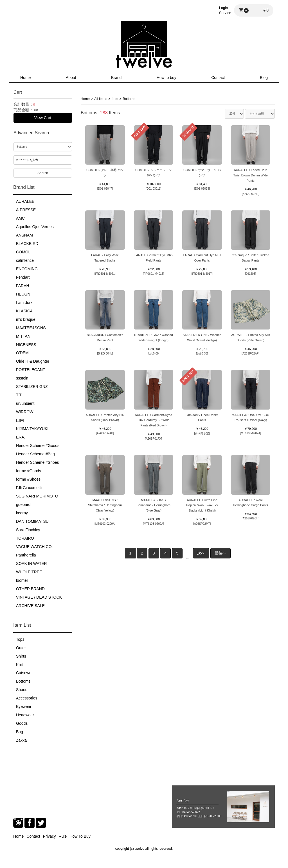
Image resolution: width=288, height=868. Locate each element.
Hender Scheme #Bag (35, 454)
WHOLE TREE (29, 572)
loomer (22, 580)
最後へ (220, 553)
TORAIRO (25, 538)
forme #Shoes (28, 479)
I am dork (24, 303)
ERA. (21, 437)
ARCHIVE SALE (30, 606)
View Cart (43, 118)
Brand (116, 78)
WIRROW (25, 412)
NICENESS (26, 345)
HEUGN (23, 294)
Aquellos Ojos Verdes (35, 227)
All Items (101, 99)
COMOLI (24, 252)
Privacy (49, 836)
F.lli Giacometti (29, 488)
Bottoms (23, 681)
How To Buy (80, 836)
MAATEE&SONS (31, 328)
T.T (19, 395)
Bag (20, 732)
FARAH (23, 286)
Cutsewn (24, 673)
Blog (264, 78)
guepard (23, 505)
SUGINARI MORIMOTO (37, 496)
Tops (20, 639)
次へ (201, 553)
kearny (22, 513)
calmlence (25, 260)
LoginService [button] (225, 10)
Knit (19, 665)
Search (43, 173)
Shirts (21, 656)
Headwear (25, 715)
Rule (63, 836)
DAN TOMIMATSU (32, 521)
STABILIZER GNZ (32, 387)
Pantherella (26, 555)
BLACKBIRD (27, 244)
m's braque (26, 319)
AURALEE (25, 201)
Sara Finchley (28, 530)
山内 (20, 420)
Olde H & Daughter (33, 361)
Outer (21, 648)
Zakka (21, 740)
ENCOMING (27, 269)
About (71, 78)
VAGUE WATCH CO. (34, 547)
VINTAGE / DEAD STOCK (39, 597)
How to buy (166, 78)
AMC (20, 218)
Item (115, 99)
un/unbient (25, 403)
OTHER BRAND (30, 589)
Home (25, 78)
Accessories (27, 698)
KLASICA (24, 311)
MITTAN (23, 336)
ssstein (22, 378)
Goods (22, 723)
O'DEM (22, 353)
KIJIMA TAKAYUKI (32, 429)
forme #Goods (29, 471)
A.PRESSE (26, 210)
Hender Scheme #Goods (38, 446)
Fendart (23, 277)
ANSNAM (24, 235)
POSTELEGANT (31, 370)
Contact (218, 78)
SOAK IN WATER (31, 563)
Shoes (22, 690)
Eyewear (24, 706)
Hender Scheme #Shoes (38, 462)
